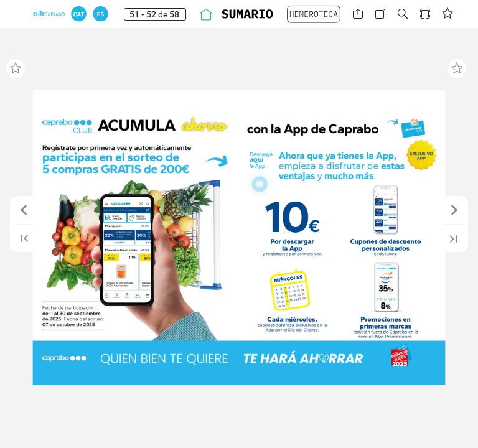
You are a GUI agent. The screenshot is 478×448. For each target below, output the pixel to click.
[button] (79, 14)
